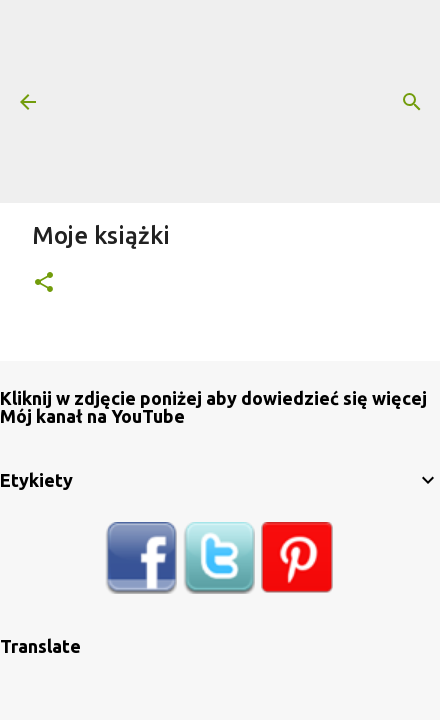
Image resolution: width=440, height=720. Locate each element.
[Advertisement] (248, 100)
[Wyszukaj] (412, 102)
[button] (44, 283)
